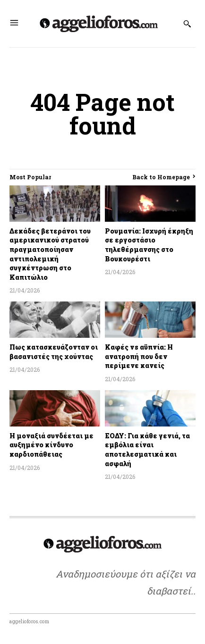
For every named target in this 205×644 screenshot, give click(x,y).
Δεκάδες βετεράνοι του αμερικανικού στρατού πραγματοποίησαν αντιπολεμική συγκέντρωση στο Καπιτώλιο (50, 254)
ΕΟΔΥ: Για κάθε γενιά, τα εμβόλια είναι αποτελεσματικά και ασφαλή (147, 450)
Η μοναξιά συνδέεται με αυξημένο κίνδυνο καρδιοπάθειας (51, 445)
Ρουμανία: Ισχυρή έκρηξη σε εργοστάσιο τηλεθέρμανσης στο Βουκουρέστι (149, 245)
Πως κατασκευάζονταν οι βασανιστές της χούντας (54, 352)
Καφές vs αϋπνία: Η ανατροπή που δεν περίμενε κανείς (139, 356)
